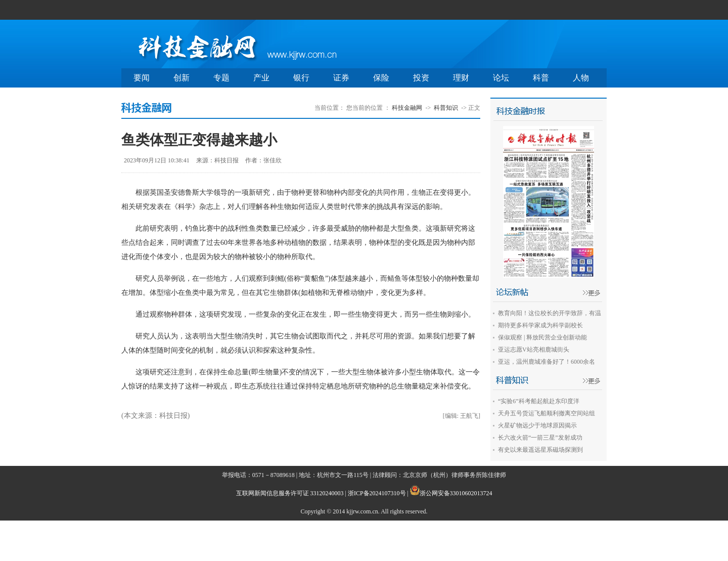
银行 (301, 78)
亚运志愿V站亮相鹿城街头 (534, 350)
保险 (381, 78)
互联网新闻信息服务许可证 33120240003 (290, 493)
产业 (261, 78)
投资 (421, 78)
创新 (181, 78)
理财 (461, 78)
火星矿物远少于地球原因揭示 (537, 425)
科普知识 (446, 108)
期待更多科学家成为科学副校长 (540, 325)
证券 (341, 78)
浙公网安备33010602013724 (456, 493)
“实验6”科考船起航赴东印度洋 (539, 401)
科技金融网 (407, 108)
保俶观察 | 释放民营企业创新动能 (542, 337)
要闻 (142, 78)
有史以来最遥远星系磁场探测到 (540, 450)
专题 (221, 78)
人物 (581, 78)
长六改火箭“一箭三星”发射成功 (540, 438)
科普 (541, 78)
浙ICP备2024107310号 (377, 493)
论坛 (501, 78)
